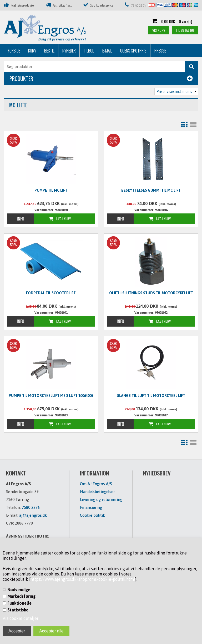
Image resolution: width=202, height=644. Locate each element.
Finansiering (91, 507)
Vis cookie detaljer (21, 618)
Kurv (32, 51)
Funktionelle (19, 603)
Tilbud (89, 51)
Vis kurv (159, 30)
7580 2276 (31, 507)
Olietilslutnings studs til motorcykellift (151, 293)
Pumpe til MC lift (51, 190)
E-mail (107, 51)
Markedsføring (21, 596)
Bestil (49, 51)
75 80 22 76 (139, 6)
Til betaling (185, 30)
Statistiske (18, 610)
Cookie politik (92, 515)
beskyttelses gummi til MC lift (151, 190)
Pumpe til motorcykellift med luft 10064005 (51, 396)
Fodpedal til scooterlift (51, 293)
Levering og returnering (101, 499)
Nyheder (69, 51)
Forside (14, 51)
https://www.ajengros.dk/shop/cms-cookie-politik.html (83, 579)
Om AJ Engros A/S (96, 484)
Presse (160, 51)
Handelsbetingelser (97, 492)
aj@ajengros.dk (33, 515)
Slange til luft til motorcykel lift (151, 396)
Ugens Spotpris (133, 51)
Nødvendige (19, 590)
